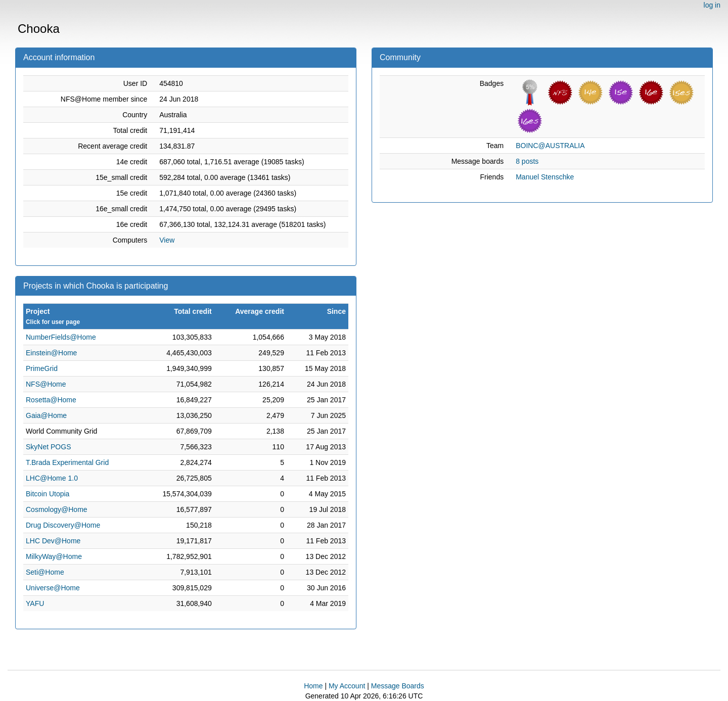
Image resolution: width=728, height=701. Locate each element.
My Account (347, 686)
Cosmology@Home (57, 509)
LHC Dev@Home (53, 541)
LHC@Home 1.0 (52, 478)
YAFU (35, 603)
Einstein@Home (51, 353)
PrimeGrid (42, 368)
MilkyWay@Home (54, 556)
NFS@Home (46, 384)
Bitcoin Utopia (48, 494)
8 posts (527, 161)
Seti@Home (45, 572)
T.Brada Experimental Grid (67, 462)
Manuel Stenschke (545, 177)
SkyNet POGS (48, 447)
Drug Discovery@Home (63, 525)
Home (313, 686)
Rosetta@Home (51, 400)
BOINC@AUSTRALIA (550, 146)
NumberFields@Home (61, 337)
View (167, 240)
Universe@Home (53, 588)
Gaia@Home (46, 415)
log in (712, 5)
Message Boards (398, 686)
